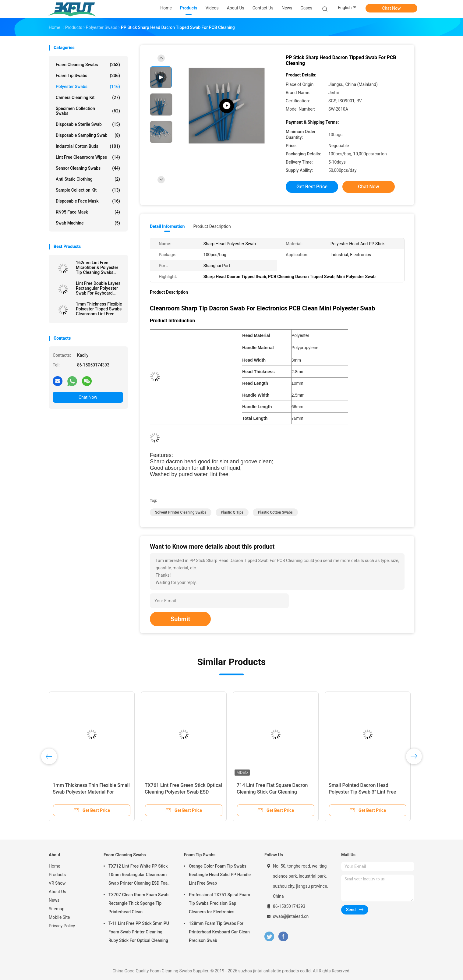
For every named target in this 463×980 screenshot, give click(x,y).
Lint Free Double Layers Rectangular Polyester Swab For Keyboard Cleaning (98, 288)
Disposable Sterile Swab (88, 124)
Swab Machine (88, 223)
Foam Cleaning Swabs (88, 65)
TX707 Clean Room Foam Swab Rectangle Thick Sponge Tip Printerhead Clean (138, 903)
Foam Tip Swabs (88, 76)
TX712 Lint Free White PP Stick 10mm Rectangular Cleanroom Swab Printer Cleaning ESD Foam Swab (140, 876)
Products (57, 875)
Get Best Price (312, 187)
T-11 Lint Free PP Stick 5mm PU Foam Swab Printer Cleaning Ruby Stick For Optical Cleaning (139, 932)
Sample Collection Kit (88, 190)
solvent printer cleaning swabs (181, 512)
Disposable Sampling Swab (88, 135)
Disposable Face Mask (88, 201)
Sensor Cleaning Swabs (88, 168)
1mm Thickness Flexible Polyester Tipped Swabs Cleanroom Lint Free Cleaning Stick (99, 309)
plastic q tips (232, 512)
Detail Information (167, 226)
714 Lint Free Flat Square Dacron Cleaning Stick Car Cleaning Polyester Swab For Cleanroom (272, 792)
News (54, 900)
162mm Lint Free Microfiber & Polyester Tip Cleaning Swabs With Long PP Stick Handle (97, 267)
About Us (57, 892)
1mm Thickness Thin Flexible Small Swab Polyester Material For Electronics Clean (91, 792)
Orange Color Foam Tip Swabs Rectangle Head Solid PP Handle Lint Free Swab (220, 875)
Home (55, 866)
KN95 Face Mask (88, 212)
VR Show (57, 883)
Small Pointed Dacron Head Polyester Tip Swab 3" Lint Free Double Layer (362, 792)
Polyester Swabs (88, 87)
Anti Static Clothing (88, 179)
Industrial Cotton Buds (88, 146)
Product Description (212, 226)
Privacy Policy (62, 926)
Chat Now (392, 8)
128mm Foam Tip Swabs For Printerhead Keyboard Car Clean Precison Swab (219, 932)
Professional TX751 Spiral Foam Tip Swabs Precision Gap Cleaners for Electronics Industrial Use (219, 904)
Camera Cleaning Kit (88, 97)
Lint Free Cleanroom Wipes (88, 157)
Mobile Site (59, 917)
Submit (180, 619)
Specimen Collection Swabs (88, 111)
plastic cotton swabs (275, 512)
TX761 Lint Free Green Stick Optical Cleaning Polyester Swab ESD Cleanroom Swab (183, 792)
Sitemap (57, 909)
